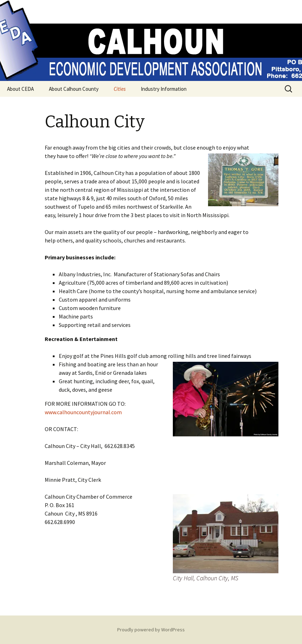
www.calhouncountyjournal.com (83, 412)
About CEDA (20, 89)
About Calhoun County (74, 89)
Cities (120, 89)
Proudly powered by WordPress (151, 630)
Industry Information (164, 89)
